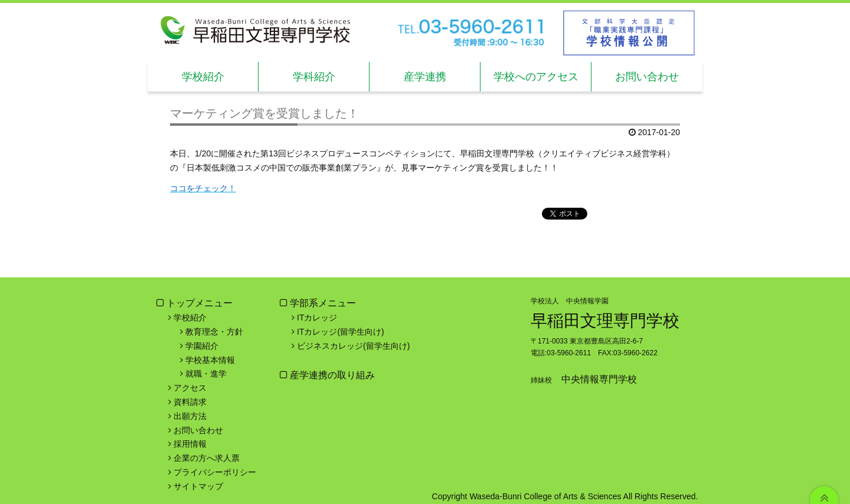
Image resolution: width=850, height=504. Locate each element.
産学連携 (425, 77)
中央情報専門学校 (599, 379)
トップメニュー (200, 303)
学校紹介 (203, 77)
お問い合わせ (647, 77)
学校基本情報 (210, 360)
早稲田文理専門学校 (605, 321)
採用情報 (190, 444)
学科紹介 (314, 77)
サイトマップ (198, 486)
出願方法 (190, 416)
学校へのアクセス (536, 77)
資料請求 (190, 402)
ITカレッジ (317, 318)
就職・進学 (206, 374)
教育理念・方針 (214, 332)
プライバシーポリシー (215, 472)
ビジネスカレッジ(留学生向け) (353, 346)
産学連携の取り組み (331, 375)
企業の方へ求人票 (207, 458)
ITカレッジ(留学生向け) (341, 332)
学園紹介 (202, 346)
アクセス (190, 388)
